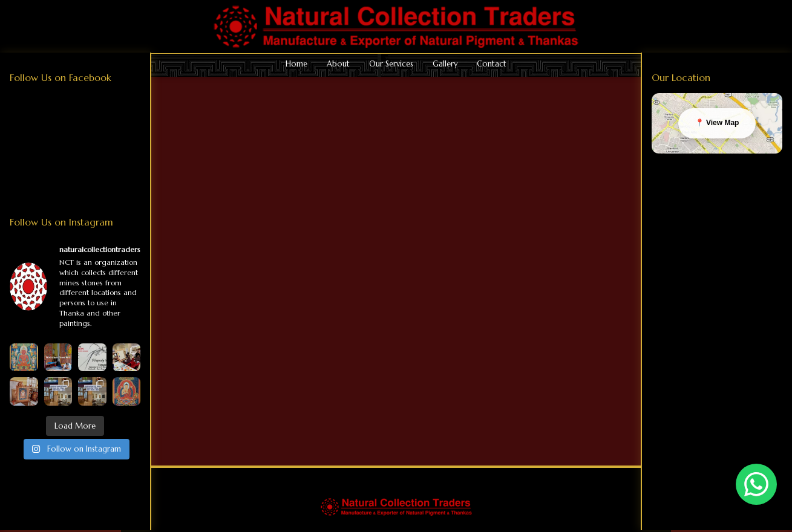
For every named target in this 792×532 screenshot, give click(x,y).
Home (296, 64)
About (338, 64)
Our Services (391, 64)
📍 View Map (717, 123)
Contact (492, 64)
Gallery (445, 64)
